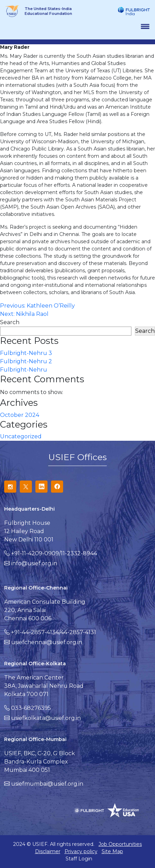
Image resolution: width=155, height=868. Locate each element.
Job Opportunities (120, 844)
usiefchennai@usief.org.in (47, 642)
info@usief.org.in (34, 563)
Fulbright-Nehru (24, 370)
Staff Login (79, 859)
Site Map (112, 851)
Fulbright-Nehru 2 (26, 361)
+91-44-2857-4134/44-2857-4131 (54, 632)
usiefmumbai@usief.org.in (47, 784)
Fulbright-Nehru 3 (26, 353)
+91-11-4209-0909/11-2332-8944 (54, 553)
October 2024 (20, 415)
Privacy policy (81, 851)
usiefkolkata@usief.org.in (46, 718)
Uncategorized (21, 436)
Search (10, 322)
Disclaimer (48, 851)
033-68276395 (31, 708)
